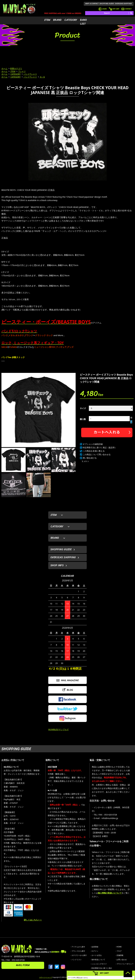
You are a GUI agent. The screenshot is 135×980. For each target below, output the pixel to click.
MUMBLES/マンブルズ (58, 729)
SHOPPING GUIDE (107, 4)
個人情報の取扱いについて (110, 893)
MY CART (114, 9)
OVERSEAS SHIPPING (123, 4)
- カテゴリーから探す (79, 955)
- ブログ (119, 951)
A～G (42, 77)
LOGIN (103, 9)
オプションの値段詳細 (93, 444)
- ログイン (94, 951)
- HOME (119, 947)
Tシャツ (22, 71)
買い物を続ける (90, 458)
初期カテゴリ (16, 68)
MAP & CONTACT (92, 4)
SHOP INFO (57, 565)
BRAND (57, 20)
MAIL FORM (23, 965)
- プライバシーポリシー (125, 964)
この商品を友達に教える (94, 451)
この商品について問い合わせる (97, 454)
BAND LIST (83, 22)
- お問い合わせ (121, 960)
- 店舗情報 (119, 955)
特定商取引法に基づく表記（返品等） (100, 447)
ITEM (47, 20)
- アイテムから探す (78, 947)
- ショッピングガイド (99, 964)
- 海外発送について (98, 960)
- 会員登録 (94, 947)
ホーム (4, 68)
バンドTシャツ (30, 74)
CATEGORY (71, 20)
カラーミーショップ (46, 977)
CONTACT (127, 9)
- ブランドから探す (78, 951)
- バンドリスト (76, 960)
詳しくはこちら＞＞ (33, 920)
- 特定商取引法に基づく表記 (101, 968)
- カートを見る (96, 955)
